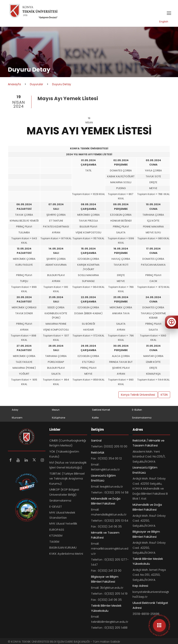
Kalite (95, 418)
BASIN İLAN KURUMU (63, 547)
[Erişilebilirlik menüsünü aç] (172, 322)
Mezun (56, 410)
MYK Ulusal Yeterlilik (63, 523)
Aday (15, 410)
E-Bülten (137, 410)
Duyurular (36, 84)
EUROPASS (57, 530)
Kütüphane (59, 418)
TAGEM (54, 542)
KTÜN (164, 395)
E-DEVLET (56, 507)
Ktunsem (17, 418)
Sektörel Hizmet (101, 410)
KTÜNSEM (56, 535)
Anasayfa (14, 84)
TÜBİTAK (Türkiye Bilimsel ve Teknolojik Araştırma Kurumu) (67, 479)
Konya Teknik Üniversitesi (138, 395)
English (164, 22)
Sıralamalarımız (142, 418)
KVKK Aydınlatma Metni (66, 554)
